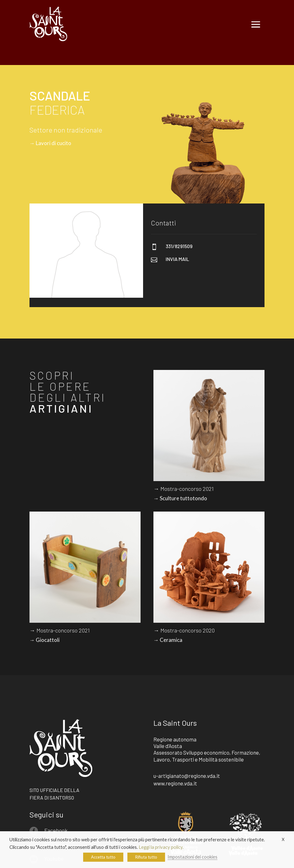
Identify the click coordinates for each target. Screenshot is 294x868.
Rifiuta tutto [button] (146, 857)
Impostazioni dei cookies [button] (192, 857)
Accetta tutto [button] (103, 857)
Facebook (56, 830)
